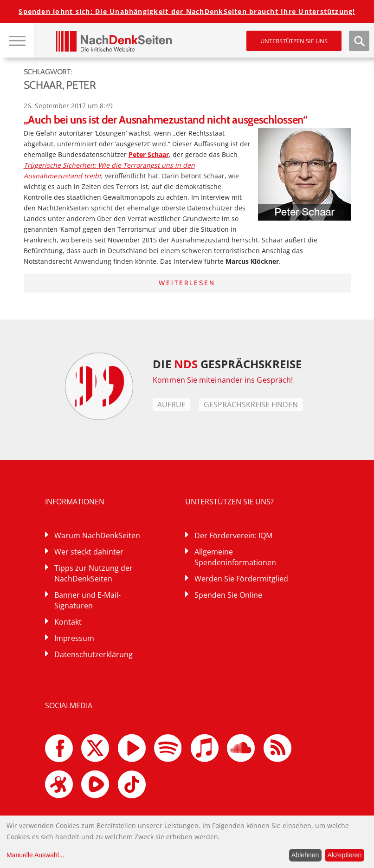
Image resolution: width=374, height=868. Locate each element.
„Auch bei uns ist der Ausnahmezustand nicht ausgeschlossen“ (166, 120)
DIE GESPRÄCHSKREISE (227, 364)
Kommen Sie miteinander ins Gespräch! (223, 380)
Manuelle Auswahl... (35, 855)
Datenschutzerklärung (93, 654)
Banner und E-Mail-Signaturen (87, 600)
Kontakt (68, 622)
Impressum (74, 638)
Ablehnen (305, 855)
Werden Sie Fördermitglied (241, 579)
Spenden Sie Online (228, 595)
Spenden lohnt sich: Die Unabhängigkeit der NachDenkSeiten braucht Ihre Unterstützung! (187, 11)
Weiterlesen (187, 283)
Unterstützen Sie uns (294, 41)
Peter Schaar (149, 154)
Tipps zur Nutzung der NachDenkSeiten (93, 573)
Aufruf (171, 405)
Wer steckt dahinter (89, 552)
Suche (359, 41)
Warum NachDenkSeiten (97, 535)
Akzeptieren (344, 855)
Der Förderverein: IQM (233, 535)
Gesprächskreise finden (251, 405)
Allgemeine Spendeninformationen (235, 557)
